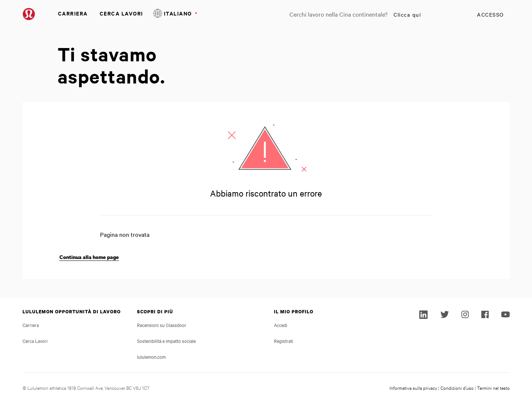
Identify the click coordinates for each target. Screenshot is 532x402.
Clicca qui (407, 14)
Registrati (284, 341)
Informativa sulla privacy (413, 388)
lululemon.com (151, 357)
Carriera (73, 13)
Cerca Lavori (121, 13)
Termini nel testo (493, 388)
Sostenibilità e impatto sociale (166, 341)
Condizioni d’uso (457, 388)
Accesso (490, 14)
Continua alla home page (89, 257)
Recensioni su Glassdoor (162, 325)
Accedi (281, 325)
